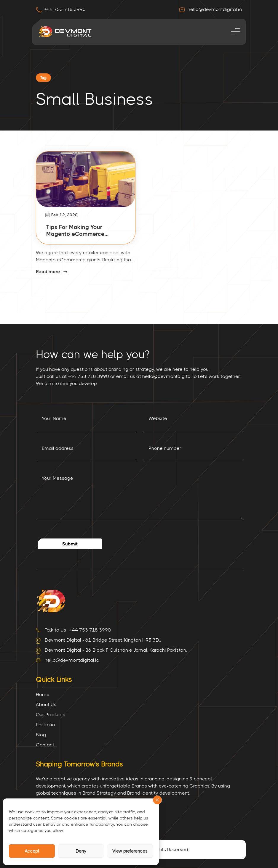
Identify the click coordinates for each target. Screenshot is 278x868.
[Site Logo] (51, 601)
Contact (45, 745)
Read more (48, 272)
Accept (32, 851)
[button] (157, 800)
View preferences (130, 851)
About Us (46, 704)
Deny (81, 851)
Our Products (51, 715)
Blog (41, 735)
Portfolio (45, 725)
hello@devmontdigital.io (211, 9)
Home (43, 694)
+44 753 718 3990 (61, 9)
